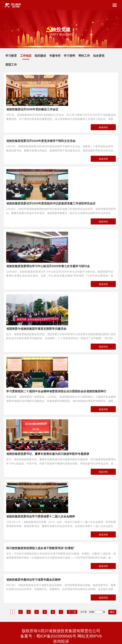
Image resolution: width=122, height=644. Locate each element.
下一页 (72, 612)
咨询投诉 (61, 641)
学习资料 (70, 56)
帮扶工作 (84, 56)
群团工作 (11, 65)
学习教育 (11, 56)
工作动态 (26, 56)
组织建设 (40, 56)
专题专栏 (55, 56)
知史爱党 (99, 56)
